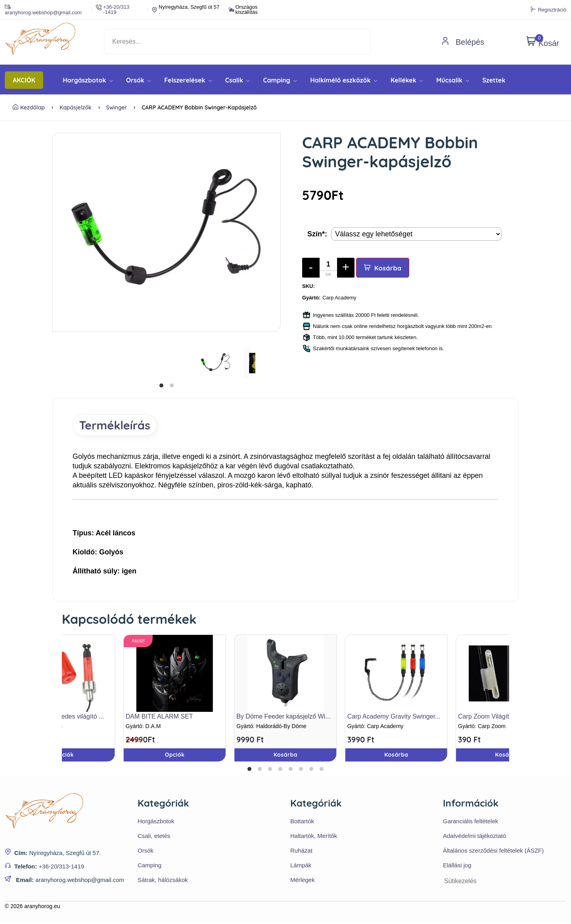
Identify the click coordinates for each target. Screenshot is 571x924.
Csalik (238, 80)
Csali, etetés (154, 837)
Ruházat (301, 852)
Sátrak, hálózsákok (163, 881)
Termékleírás (118, 426)
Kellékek (407, 80)
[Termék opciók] (416, 234)
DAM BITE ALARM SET (159, 717)
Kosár (543, 42)
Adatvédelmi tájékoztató (474, 837)
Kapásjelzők (76, 107)
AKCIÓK (24, 80)
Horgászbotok (88, 80)
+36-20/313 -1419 (113, 10)
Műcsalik (452, 80)
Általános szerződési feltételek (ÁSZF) (493, 852)
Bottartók (302, 822)
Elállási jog (457, 866)
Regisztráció (549, 10)
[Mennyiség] (328, 268)
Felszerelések (188, 80)
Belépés (463, 42)
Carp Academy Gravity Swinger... (394, 717)
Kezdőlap (29, 107)
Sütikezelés (460, 882)
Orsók (138, 80)
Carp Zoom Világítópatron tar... (501, 717)
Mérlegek (303, 881)
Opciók (64, 755)
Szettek (494, 80)
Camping (280, 80)
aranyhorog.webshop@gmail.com (43, 10)
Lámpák (301, 866)
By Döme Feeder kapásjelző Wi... (283, 717)
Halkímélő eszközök (344, 80)
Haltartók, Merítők (314, 837)
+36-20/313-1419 (61, 867)
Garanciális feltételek (470, 822)
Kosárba (383, 268)
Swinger (117, 107)
